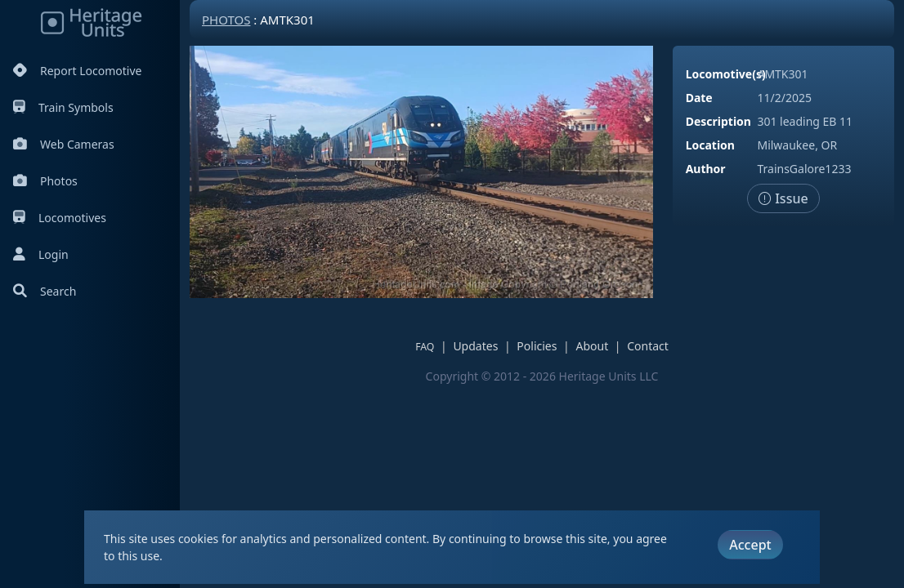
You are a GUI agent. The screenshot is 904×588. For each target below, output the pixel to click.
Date (699, 98)
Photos (45, 181)
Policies (537, 346)
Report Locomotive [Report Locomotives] (77, 71)
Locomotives (60, 218)
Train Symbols (63, 107)
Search (45, 291)
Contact (648, 346)
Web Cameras (64, 144)
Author (706, 169)
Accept (750, 545)
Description (718, 121)
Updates (475, 346)
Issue (783, 198)
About (592, 346)
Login (41, 254)
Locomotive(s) (726, 74)
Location (710, 145)
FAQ (425, 347)
